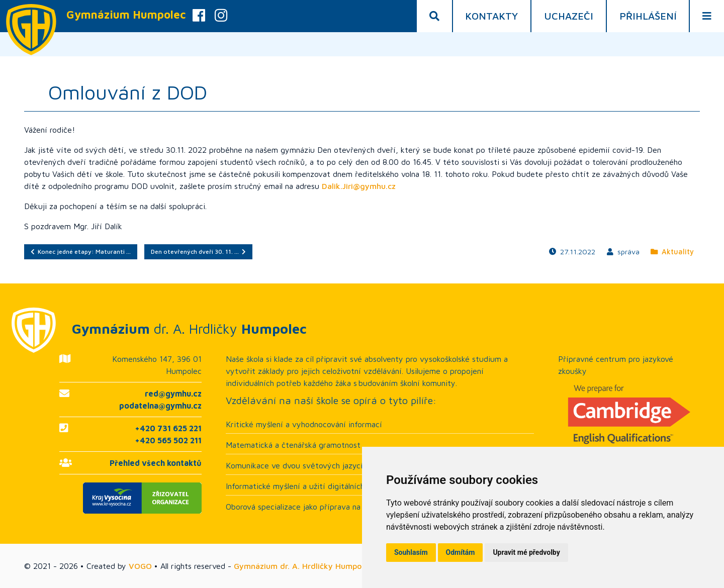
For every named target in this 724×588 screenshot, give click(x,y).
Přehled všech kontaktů (156, 463)
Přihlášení (648, 16)
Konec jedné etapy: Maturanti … (81, 252)
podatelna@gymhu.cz (160, 406)
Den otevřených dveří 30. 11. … (198, 252)
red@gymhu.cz (173, 394)
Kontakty (491, 16)
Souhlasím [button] (411, 552)
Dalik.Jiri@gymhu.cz (359, 186)
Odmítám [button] (461, 552)
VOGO (140, 566)
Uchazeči (569, 16)
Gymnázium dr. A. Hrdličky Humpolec (303, 566)
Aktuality (672, 252)
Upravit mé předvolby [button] (526, 552)
